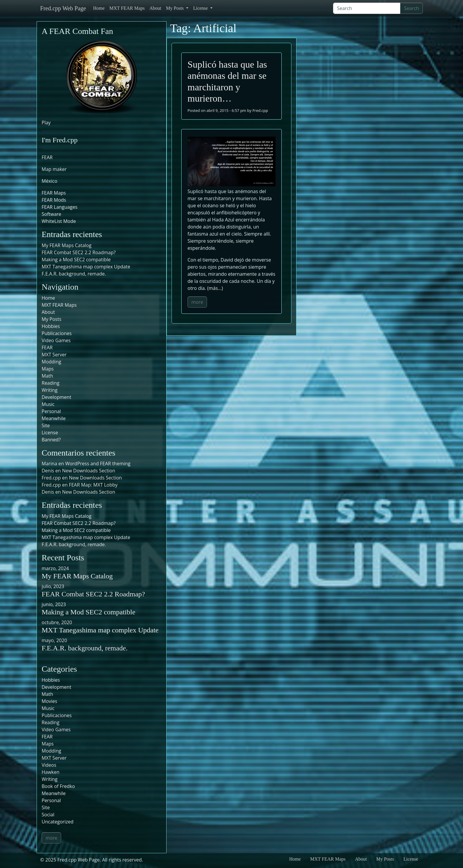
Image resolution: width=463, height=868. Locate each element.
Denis (48, 492)
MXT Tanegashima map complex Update (86, 267)
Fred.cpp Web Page (63, 8)
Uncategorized (58, 822)
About (155, 8)
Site (46, 425)
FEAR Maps (54, 193)
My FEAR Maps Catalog (67, 245)
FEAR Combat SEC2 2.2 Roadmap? (79, 252)
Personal (51, 411)
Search (411, 8)
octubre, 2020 (57, 622)
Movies (49, 701)
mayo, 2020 (54, 640)
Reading (50, 383)
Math (47, 376)
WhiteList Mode (59, 221)
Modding (51, 362)
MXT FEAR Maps (127, 8)
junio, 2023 (54, 604)
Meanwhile (54, 418)
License (201, 8)
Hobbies (51, 326)
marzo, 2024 (55, 568)
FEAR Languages (59, 207)
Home (99, 8)
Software (51, 214)
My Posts (175, 8)
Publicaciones (57, 333)
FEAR (47, 157)
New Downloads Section (89, 471)
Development (56, 397)
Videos (49, 765)
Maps (48, 369)
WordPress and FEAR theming (98, 464)
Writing (50, 390)
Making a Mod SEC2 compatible (76, 260)
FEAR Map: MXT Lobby (93, 485)
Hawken (50, 772)
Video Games (56, 340)
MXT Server (54, 355)
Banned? (51, 440)
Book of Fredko (58, 786)
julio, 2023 (53, 586)
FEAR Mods (54, 200)
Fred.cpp (260, 110)
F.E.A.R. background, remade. (74, 274)
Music (48, 404)
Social (48, 815)
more (197, 302)
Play (46, 123)
